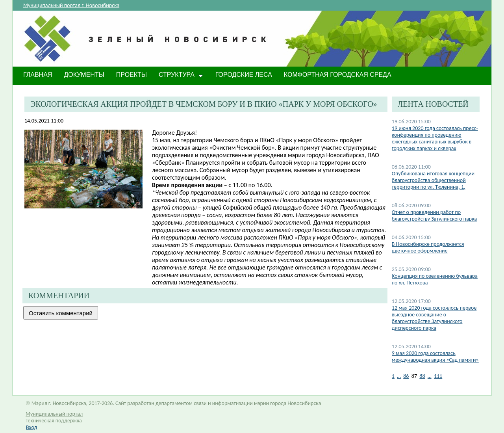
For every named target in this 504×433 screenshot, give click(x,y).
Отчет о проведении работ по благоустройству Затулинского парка (434, 216)
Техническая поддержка (54, 421)
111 (438, 376)
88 (422, 376)
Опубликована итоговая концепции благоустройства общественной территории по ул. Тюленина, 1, (433, 180)
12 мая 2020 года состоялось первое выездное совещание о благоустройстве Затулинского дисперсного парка (434, 318)
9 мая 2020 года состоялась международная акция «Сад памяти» (435, 357)
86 (406, 376)
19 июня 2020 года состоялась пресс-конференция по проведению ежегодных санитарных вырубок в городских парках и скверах (435, 138)
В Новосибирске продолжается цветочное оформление (428, 247)
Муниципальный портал (54, 414)
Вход (31, 427)
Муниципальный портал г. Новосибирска (71, 5)
